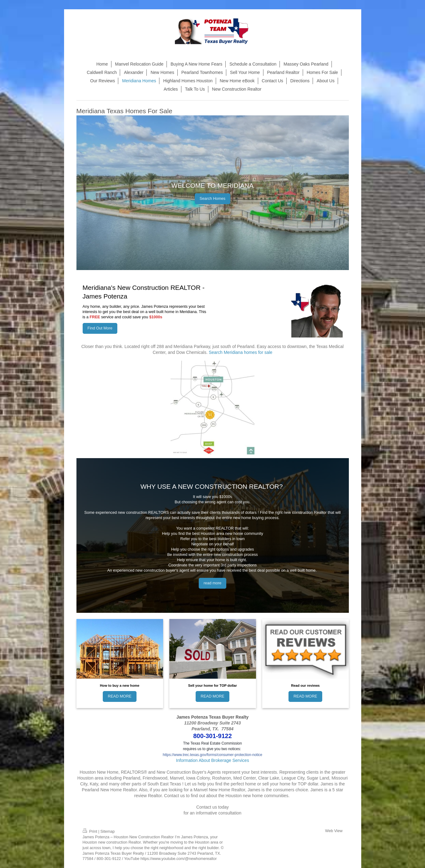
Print (91, 831)
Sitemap (107, 831)
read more (213, 583)
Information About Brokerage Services (213, 760)
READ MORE (119, 696)
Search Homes (213, 199)
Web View (334, 831)
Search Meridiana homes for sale (240, 352)
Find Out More (100, 328)
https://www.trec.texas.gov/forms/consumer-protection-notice (213, 755)
